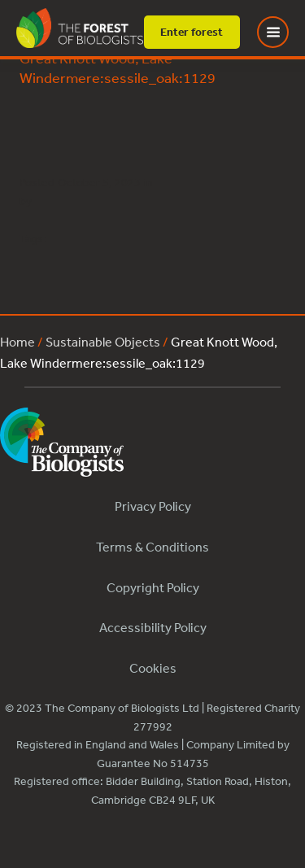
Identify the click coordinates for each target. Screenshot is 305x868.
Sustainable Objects (103, 342)
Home (17, 342)
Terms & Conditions (152, 547)
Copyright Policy (153, 587)
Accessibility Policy (153, 627)
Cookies (153, 668)
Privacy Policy (153, 506)
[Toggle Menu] (283, 32)
